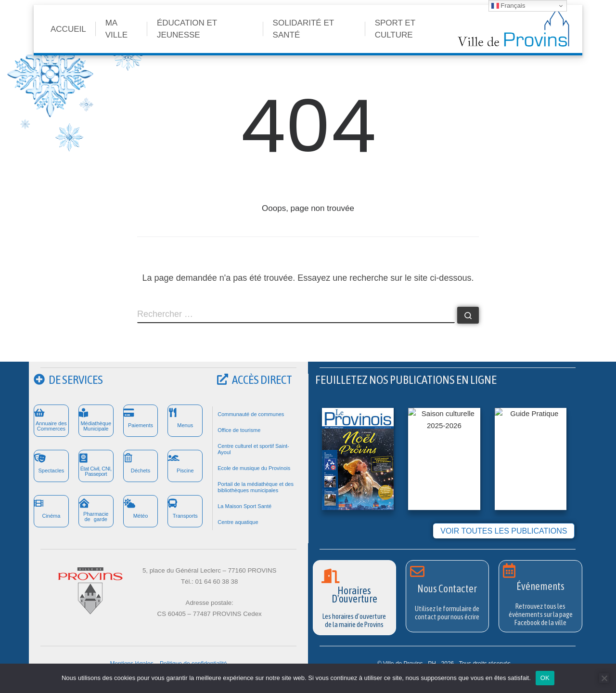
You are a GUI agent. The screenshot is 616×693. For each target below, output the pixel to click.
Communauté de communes (251, 414)
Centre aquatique (238, 522)
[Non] (604, 678)
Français (508, 6)
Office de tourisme (239, 430)
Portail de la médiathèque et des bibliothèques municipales (256, 487)
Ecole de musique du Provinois (254, 468)
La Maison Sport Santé (244, 506)
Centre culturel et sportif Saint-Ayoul (253, 449)
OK (545, 678)
